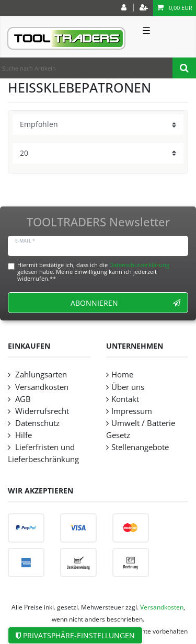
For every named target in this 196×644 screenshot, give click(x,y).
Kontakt (125, 399)
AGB (22, 399)
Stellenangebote (140, 447)
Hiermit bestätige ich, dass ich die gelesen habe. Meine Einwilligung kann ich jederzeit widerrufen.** (93, 272)
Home (122, 375)
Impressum (132, 411)
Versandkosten (41, 387)
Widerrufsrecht (41, 411)
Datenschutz (36, 423)
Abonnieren (125, 303)
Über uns (128, 387)
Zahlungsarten (40, 375)
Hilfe (22, 435)
